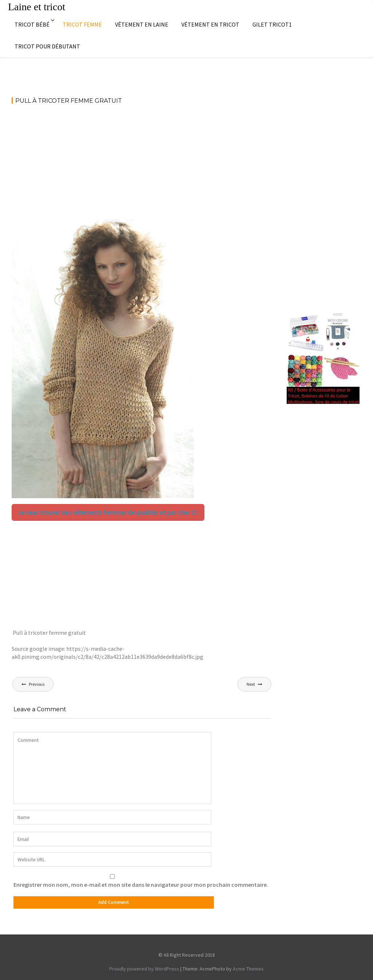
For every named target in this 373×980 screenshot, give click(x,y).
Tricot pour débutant (47, 46)
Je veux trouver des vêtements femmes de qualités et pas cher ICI (108, 512)
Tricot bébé (32, 24)
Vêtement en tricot (210, 24)
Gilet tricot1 (272, 24)
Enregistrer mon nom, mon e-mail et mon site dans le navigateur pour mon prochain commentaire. (141, 885)
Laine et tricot (37, 7)
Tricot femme (82, 24)
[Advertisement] (142, 165)
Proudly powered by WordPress (144, 969)
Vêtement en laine (142, 24)
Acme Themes (248, 969)
